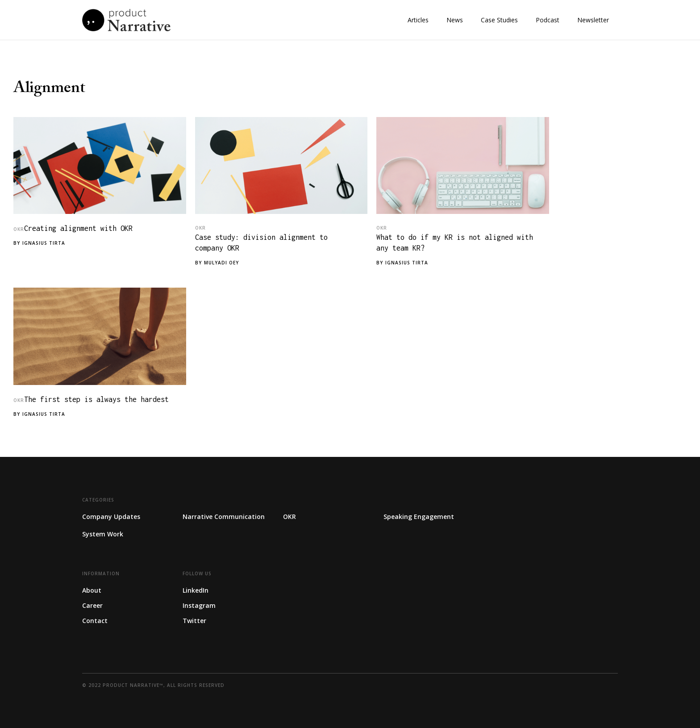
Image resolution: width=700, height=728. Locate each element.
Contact (95, 621)
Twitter (194, 621)
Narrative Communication (224, 517)
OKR (19, 229)
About (92, 590)
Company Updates (111, 517)
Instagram (199, 605)
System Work (103, 534)
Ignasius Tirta (44, 243)
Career (92, 605)
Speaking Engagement (419, 517)
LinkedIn (196, 590)
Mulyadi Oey (221, 263)
